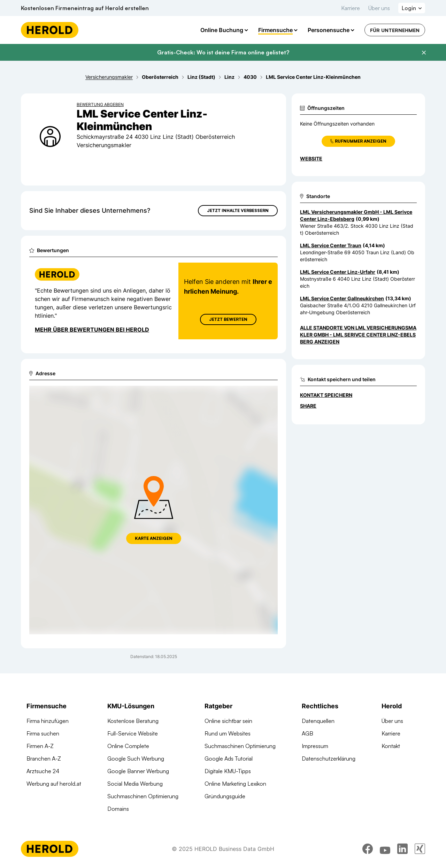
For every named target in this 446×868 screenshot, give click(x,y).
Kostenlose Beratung (133, 721)
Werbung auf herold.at (54, 784)
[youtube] (385, 849)
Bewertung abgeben (100, 104)
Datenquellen (318, 721)
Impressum (315, 746)
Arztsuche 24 (43, 771)
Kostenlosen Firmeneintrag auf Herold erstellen (85, 8)
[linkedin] (402, 849)
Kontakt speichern (326, 395)
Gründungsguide (225, 796)
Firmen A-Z (40, 746)
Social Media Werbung (135, 784)
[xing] (420, 849)
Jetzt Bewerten (228, 319)
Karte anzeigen (154, 538)
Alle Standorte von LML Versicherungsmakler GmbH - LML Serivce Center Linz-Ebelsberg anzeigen (358, 335)
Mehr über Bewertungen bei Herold (92, 330)
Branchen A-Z (44, 758)
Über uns (379, 8)
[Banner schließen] (424, 53)
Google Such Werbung (136, 758)
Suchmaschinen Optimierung (143, 796)
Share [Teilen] (308, 406)
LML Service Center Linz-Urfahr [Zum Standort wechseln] (338, 272)
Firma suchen (43, 733)
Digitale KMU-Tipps (228, 771)
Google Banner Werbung (138, 771)
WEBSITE (311, 158)
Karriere (351, 8)
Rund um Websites (228, 733)
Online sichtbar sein (228, 721)
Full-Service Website (133, 733)
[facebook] (368, 849)
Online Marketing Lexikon (235, 784)
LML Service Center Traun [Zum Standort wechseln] (331, 245)
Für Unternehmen (395, 30)
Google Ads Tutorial (229, 758)
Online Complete (128, 746)
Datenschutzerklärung (329, 758)
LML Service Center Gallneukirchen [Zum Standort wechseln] (342, 298)
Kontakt (391, 746)
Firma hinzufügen (48, 721)
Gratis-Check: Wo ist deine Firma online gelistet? (223, 52)
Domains (118, 809)
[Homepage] (50, 30)
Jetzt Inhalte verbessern (238, 210)
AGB (307, 733)
